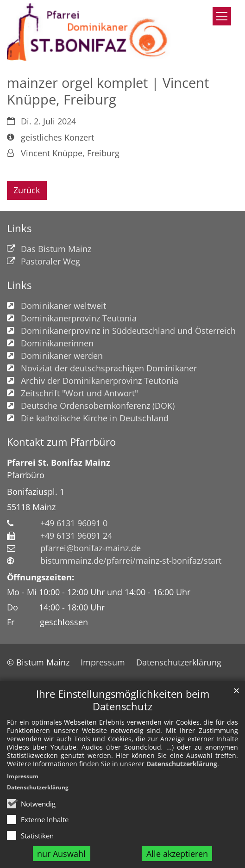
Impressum (23, 776)
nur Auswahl (61, 854)
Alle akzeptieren (177, 854)
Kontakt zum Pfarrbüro (61, 442)
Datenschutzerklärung (182, 764)
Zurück (27, 190)
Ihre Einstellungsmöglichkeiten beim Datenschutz (123, 700)
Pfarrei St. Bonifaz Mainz (59, 462)
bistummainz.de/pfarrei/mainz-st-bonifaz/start (131, 560)
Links (19, 228)
